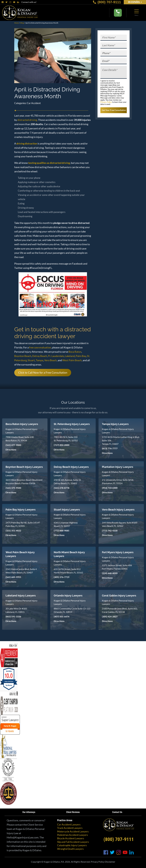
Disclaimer (110, 862)
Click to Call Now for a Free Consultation (43, 373)
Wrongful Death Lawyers (70, 849)
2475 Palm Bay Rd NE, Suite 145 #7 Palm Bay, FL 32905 (23, 524)
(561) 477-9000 (13, 445)
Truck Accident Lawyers (70, 828)
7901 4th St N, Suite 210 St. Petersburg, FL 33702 (66, 439)
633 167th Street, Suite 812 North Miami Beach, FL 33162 (68, 571)
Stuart (31, 360)
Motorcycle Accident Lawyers (73, 831)
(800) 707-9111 (107, 2)
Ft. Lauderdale (56, 356)
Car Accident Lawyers (69, 825)
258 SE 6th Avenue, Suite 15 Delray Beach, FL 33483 (67, 482)
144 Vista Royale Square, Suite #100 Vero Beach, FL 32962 (120, 524)
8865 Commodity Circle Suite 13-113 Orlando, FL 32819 (72, 610)
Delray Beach (40, 356)
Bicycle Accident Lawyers (71, 838)
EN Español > (135, 2)
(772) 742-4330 (110, 530)
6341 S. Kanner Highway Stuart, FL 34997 (66, 524)
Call (118, 13)
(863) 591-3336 (13, 616)
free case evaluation (40, 347)
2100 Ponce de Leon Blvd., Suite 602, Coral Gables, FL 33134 (120, 610)
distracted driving (27, 120)
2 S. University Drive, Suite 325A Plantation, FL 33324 (118, 482)
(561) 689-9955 (13, 577)
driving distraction (27, 143)
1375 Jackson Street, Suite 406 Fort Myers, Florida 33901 (117, 567)
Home (17, 23)
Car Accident (34, 103)
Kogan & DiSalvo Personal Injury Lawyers (21, 431)
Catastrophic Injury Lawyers (72, 845)
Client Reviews (73, 812)
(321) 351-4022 (13, 530)
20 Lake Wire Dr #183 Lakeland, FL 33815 (16, 610)
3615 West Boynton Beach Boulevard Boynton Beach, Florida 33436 (24, 482)
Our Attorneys (29, 812)
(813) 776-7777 (110, 448)
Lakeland (70, 356)
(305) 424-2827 (110, 616)
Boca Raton (75, 352)
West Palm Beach (72, 360)
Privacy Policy (106, 102)
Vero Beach (50, 360)
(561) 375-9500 (13, 488)
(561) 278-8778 (62, 488)
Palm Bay (81, 356)
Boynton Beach (23, 356)
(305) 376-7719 (62, 577)
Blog (22, 23)
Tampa (39, 360)
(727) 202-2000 (62, 445)
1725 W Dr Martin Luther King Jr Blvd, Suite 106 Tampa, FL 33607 (121, 440)
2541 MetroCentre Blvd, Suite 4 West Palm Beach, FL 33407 (21, 571)
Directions (11, 450)
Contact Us (117, 812)
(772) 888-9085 (62, 530)
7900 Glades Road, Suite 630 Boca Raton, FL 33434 (20, 439)
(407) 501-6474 (62, 616)
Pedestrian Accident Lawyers (73, 835)
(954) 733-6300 (110, 488)
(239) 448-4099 (110, 573)
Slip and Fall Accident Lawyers (73, 842)
